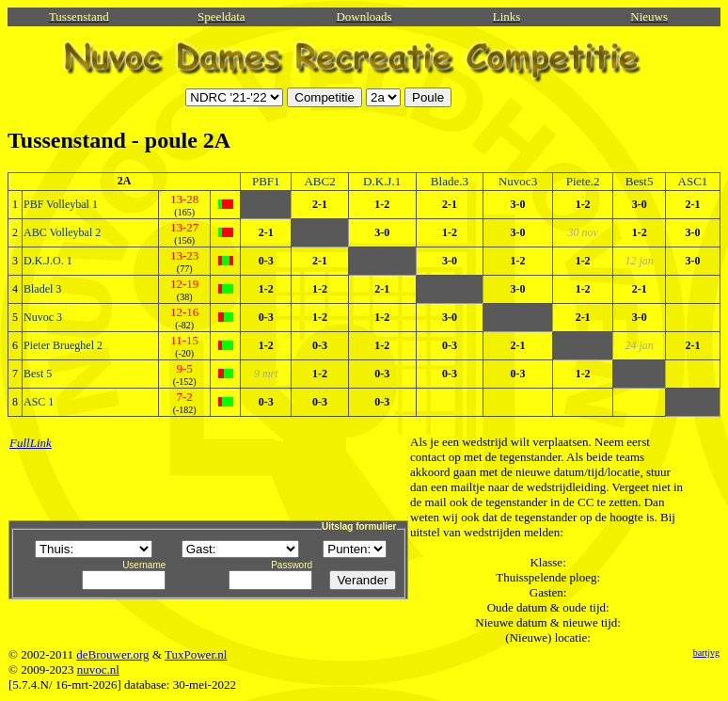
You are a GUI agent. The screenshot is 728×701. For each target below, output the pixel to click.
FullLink (31, 443)
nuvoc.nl (98, 669)
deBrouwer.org (112, 654)
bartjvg (706, 653)
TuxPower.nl (196, 654)
